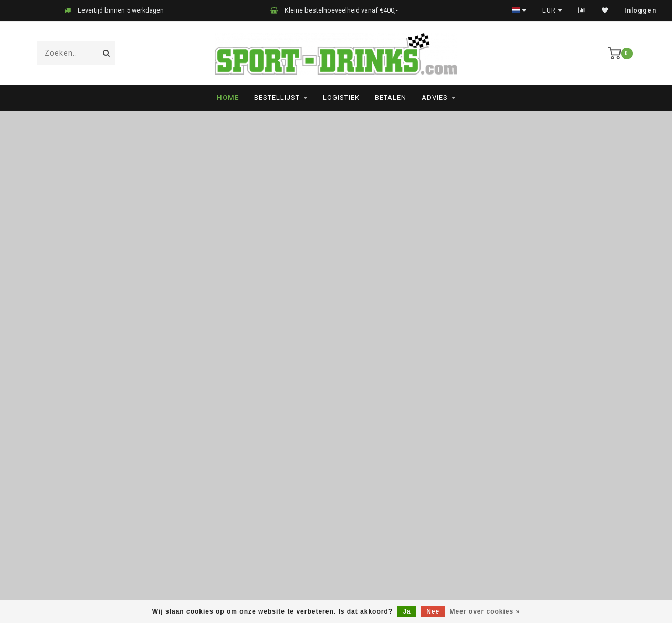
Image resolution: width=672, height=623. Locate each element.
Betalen (391, 97)
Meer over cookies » (485, 611)
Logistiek (341, 97)
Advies (435, 97)
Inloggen (640, 10)
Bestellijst (277, 97)
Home (228, 97)
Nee (433, 611)
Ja (407, 611)
